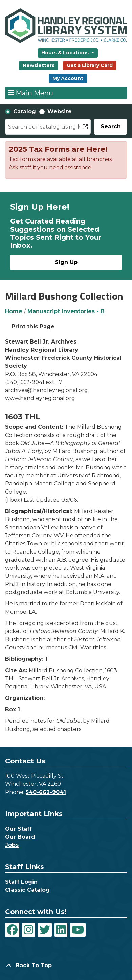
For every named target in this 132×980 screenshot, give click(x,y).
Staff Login (21, 882)
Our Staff (18, 829)
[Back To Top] (66, 966)
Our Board (20, 837)
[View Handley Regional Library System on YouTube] (78, 930)
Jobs (12, 845)
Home (14, 311)
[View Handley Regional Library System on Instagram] (28, 930)
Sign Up (66, 262)
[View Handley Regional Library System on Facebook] (12, 930)
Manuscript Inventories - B (66, 311)
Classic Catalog (27, 890)
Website (60, 111)
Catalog (25, 111)
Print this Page (33, 326)
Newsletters (39, 65)
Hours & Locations (66, 53)
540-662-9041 (46, 792)
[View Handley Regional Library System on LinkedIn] (61, 930)
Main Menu (31, 93)
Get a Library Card (90, 65)
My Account (68, 78)
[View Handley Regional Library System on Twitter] (45, 930)
